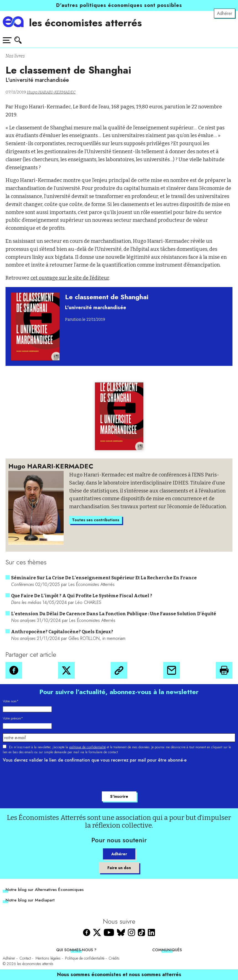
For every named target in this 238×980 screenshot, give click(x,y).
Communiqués (167, 950)
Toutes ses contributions (96, 520)
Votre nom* (11, 701)
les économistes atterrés (85, 23)
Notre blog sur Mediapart (30, 900)
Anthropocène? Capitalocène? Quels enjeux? (62, 632)
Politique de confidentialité (85, 958)
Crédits (114, 958)
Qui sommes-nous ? (76, 950)
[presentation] (45, 778)
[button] (14, 670)
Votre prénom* (13, 718)
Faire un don (119, 868)
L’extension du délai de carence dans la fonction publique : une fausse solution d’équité (114, 614)
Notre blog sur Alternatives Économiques (45, 890)
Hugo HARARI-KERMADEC (51, 92)
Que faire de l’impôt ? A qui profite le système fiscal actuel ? (82, 596)
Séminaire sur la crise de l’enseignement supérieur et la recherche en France (104, 578)
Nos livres (15, 56)
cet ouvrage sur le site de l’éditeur (70, 278)
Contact (25, 958)
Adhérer (225, 13)
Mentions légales (48, 958)
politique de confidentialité (87, 747)
